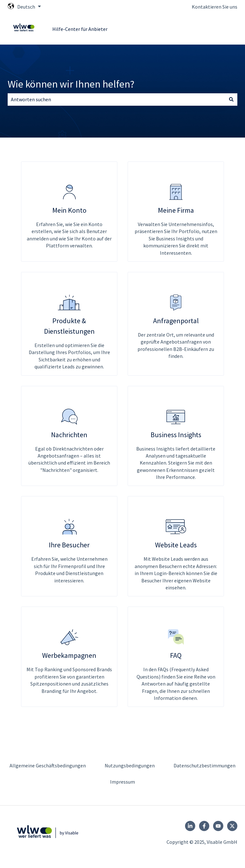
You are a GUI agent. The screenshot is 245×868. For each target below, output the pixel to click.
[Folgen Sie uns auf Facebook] (204, 826)
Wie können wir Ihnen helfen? (71, 84)
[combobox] (116, 99)
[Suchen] (231, 99)
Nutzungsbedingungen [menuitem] (130, 765)
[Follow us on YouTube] (218, 826)
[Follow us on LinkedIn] (190, 826)
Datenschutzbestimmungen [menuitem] (204, 765)
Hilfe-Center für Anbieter (80, 29)
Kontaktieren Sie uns (215, 7)
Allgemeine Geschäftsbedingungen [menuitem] (48, 765)
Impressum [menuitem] (122, 782)
